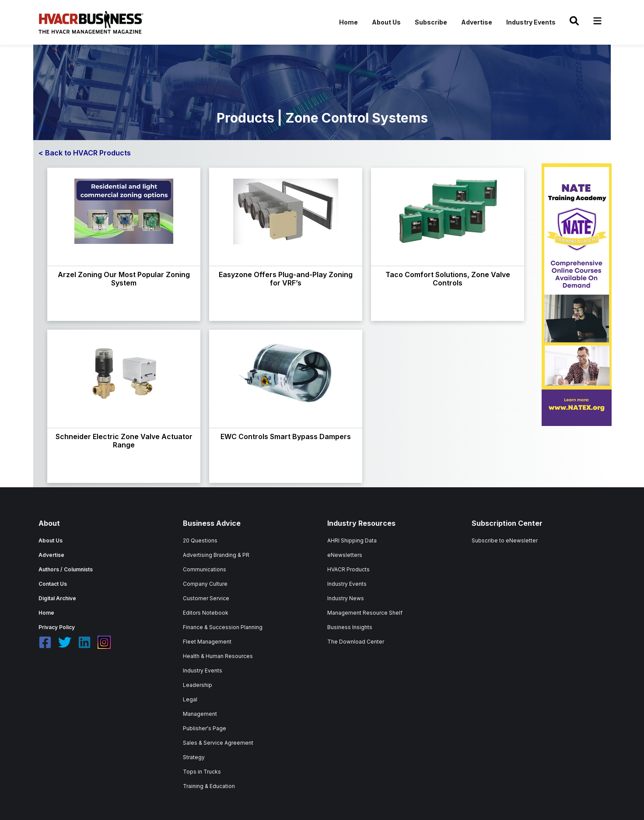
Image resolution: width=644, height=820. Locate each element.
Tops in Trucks (202, 772)
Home (348, 22)
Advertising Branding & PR (216, 555)
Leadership (198, 685)
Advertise (477, 22)
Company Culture (205, 584)
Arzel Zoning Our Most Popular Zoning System (124, 279)
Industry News (346, 598)
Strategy (194, 757)
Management (200, 714)
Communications (205, 569)
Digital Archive (57, 598)
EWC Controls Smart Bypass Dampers (286, 436)
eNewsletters (345, 555)
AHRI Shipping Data (352, 540)
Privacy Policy (57, 627)
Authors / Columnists (66, 569)
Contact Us (53, 584)
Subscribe (431, 22)
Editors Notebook (206, 613)
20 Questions (200, 540)
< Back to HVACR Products (85, 153)
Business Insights (350, 627)
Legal (190, 699)
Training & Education (209, 786)
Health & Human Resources (218, 656)
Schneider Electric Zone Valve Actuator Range (124, 441)
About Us (386, 22)
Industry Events (531, 22)
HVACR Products (348, 569)
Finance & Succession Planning (223, 627)
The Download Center (356, 642)
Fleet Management (207, 642)
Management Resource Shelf (365, 613)
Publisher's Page (205, 728)
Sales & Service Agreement (218, 743)
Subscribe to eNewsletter (505, 540)
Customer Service (206, 598)
